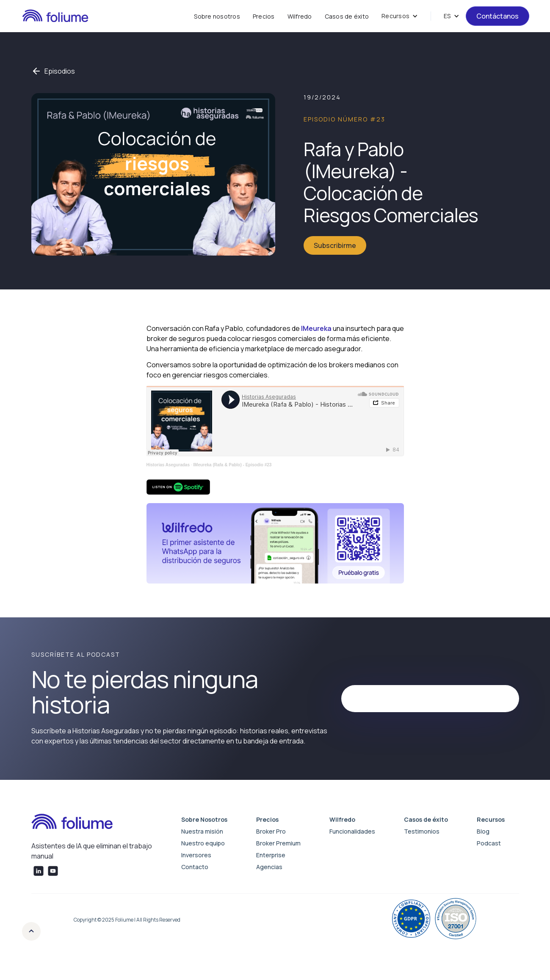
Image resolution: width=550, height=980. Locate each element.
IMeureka (316, 328)
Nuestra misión (202, 831)
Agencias (269, 867)
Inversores (196, 855)
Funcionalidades (352, 831)
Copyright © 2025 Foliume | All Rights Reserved (127, 920)
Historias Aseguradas (168, 465)
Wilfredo (300, 16)
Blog (483, 831)
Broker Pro (271, 831)
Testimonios (422, 831)
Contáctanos (497, 16)
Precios (264, 16)
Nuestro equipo (203, 843)
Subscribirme (335, 245)
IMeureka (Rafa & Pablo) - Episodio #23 (232, 465)
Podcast (489, 843)
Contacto (195, 867)
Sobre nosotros (217, 16)
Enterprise (271, 855)
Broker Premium (278, 843)
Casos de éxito (347, 16)
